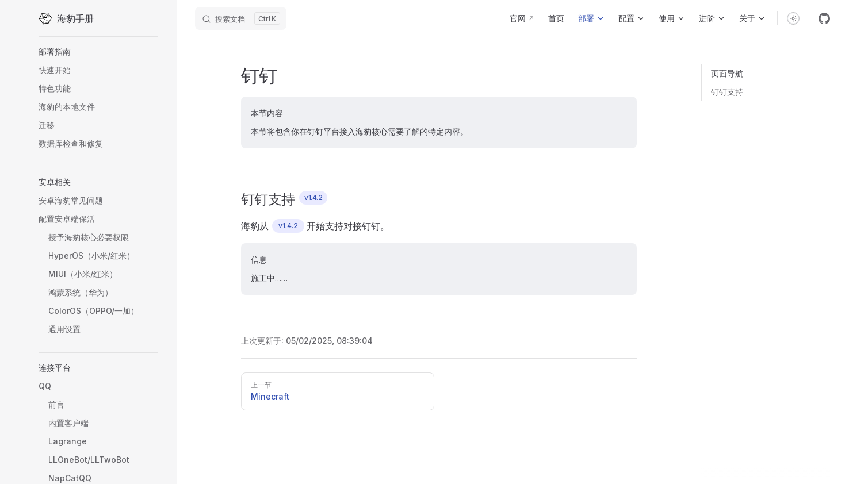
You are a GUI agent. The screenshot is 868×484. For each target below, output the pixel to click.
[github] (824, 18)
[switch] (793, 18)
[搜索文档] (241, 18)
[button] (98, 52)
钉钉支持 (727, 92)
